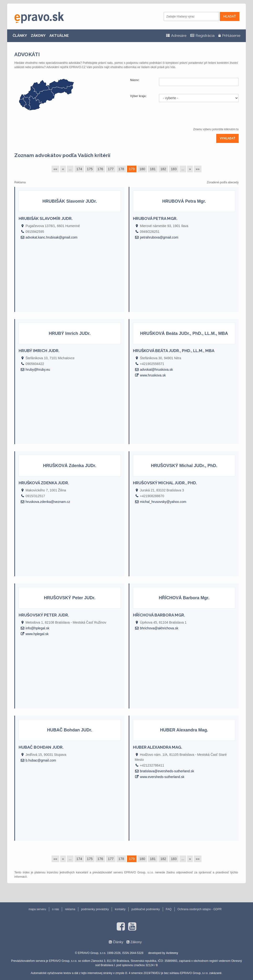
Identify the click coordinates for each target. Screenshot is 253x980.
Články (118, 942)
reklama (70, 909)
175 (90, 169)
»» (198, 169)
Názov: (135, 80)
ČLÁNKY (20, 36)
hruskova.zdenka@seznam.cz (48, 502)
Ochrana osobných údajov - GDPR (200, 909)
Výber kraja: (138, 96)
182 (163, 169)
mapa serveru (37, 909)
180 (142, 169)
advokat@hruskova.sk (156, 370)
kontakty (120, 909)
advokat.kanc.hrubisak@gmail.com (51, 237)
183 (174, 169)
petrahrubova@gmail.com (159, 237)
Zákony (136, 942)
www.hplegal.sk (37, 634)
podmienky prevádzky (95, 909)
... (70, 169)
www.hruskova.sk (153, 375)
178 (121, 169)
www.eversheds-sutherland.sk (162, 777)
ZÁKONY (38, 36)
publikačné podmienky (146, 909)
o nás (55, 909)
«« (55, 169)
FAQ (169, 909)
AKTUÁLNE (59, 36)
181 (153, 169)
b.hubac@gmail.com (41, 760)
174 (79, 169)
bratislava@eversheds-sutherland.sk (167, 771)
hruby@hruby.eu (38, 370)
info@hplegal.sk (37, 628)
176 (100, 169)
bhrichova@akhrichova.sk (159, 628)
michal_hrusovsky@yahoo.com (163, 502)
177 (111, 169)
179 (132, 169)
